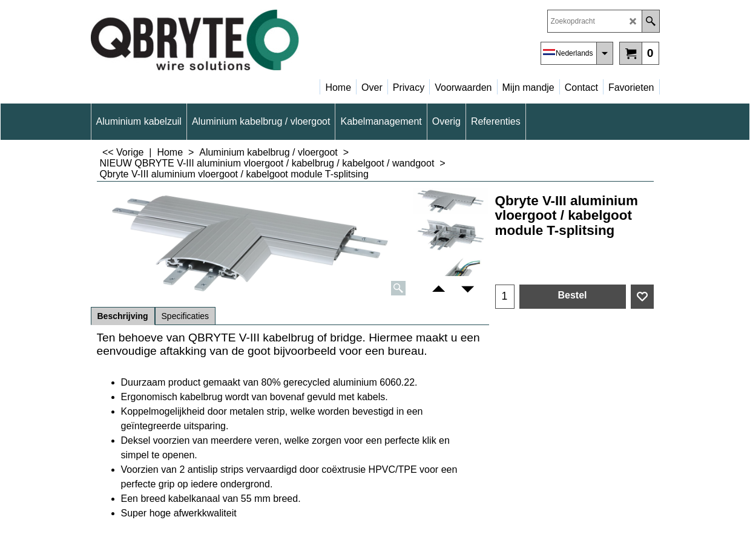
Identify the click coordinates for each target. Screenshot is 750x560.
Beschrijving (123, 316)
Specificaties (186, 316)
